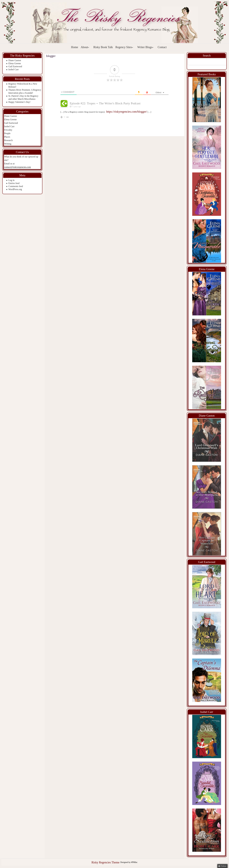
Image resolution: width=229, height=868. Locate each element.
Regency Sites (124, 47)
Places (7, 137)
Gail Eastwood (15, 66)
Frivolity (8, 130)
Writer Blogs (145, 47)
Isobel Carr (14, 69)
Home (75, 47)
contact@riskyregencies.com (18, 167)
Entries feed (14, 183)
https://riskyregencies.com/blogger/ (127, 112)
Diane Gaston (15, 60)
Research (8, 140)
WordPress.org (15, 189)
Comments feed (16, 186)
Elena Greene (15, 63)
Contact (162, 47)
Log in (11, 180)
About (85, 47)
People (7, 133)
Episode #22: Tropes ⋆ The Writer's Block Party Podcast (105, 103)
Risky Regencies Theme (105, 862)
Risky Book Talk (103, 47)
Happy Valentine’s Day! (19, 102)
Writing (8, 144)
